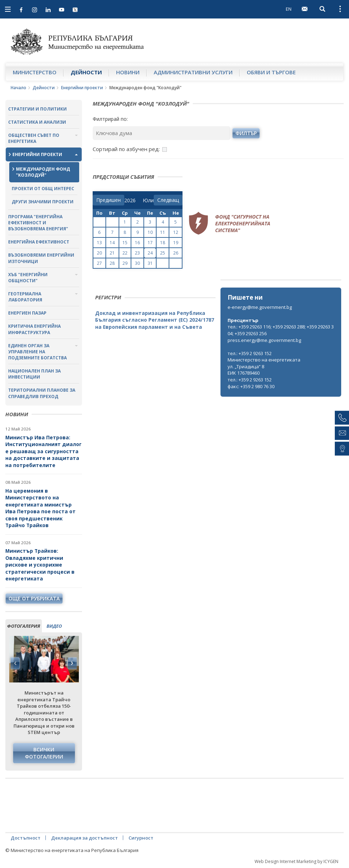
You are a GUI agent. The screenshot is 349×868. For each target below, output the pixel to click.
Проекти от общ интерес (43, 189)
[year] (130, 200)
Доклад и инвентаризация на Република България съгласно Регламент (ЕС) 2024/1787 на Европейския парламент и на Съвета (155, 320)
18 (163, 243)
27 (99, 263)
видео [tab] (54, 626)
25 (163, 253)
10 (150, 232)
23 (137, 253)
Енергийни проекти (82, 88)
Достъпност (26, 838)
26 (176, 253)
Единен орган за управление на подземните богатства (37, 352)
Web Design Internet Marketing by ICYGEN (296, 861)
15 (125, 243)
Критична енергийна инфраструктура (34, 329)
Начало (18, 88)
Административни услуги (193, 72)
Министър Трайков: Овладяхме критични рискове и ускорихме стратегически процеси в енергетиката (40, 565)
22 (125, 253)
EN (289, 9)
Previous (15, 663)
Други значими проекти (43, 202)
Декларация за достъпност (84, 838)
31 (150, 263)
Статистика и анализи (37, 122)
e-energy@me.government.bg (260, 307)
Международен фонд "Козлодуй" (43, 172)
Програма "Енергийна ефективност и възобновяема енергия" (38, 223)
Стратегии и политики (37, 109)
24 (150, 253)
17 (150, 243)
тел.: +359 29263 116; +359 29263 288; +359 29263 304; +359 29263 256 (281, 330)
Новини (128, 72)
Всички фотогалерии (44, 753)
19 (176, 243)
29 (125, 263)
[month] (148, 200)
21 (112, 253)
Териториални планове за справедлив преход (42, 393)
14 (112, 243)
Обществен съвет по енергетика (34, 138)
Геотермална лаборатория (25, 297)
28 (112, 263)
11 (163, 232)
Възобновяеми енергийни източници (41, 258)
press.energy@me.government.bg (264, 340)
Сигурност (141, 838)
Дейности (86, 72)
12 (176, 232)
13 (99, 243)
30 (137, 263)
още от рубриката (34, 598)
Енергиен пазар (27, 313)
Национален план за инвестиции (34, 374)
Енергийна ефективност (39, 242)
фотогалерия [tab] (24, 626)
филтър (246, 133)
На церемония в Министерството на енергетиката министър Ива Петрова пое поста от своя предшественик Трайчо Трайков (40, 508)
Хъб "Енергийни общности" (28, 278)
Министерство (35, 72)
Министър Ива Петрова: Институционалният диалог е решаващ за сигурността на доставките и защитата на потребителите (43, 451)
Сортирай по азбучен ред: (126, 149)
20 (99, 253)
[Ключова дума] (162, 133)
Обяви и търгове (271, 72)
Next (72, 663)
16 (137, 243)
